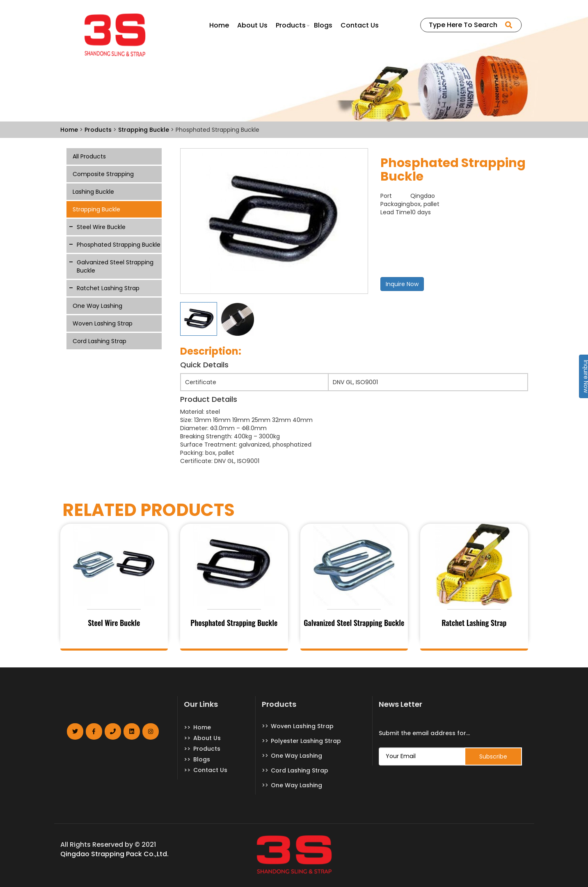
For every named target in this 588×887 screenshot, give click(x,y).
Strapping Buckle (96, 209)
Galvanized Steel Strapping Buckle (115, 266)
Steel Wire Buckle (101, 227)
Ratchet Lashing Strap (108, 288)
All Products (89, 156)
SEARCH (508, 25)
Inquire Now (402, 284)
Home (219, 25)
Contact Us (360, 25)
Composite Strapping (103, 174)
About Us (252, 25)
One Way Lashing (97, 306)
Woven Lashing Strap (103, 323)
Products (291, 25)
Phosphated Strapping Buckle (119, 245)
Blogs (323, 25)
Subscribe (493, 756)
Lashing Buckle (93, 192)
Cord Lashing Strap (100, 341)
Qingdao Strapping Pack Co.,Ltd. (114, 854)
